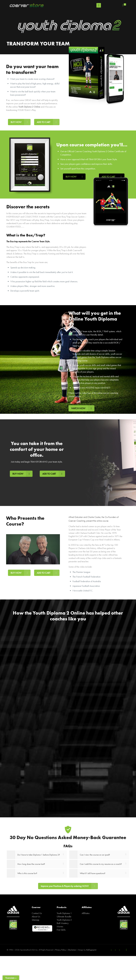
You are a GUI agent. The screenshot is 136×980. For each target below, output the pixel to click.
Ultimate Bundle (64, 916)
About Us (36, 916)
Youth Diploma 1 (64, 913)
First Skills (61, 930)
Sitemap (35, 920)
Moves (60, 926)
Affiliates (86, 913)
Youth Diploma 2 (64, 920)
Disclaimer (72, 950)
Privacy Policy (61, 950)
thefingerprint (91, 950)
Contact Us (37, 913)
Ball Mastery (63, 923)
